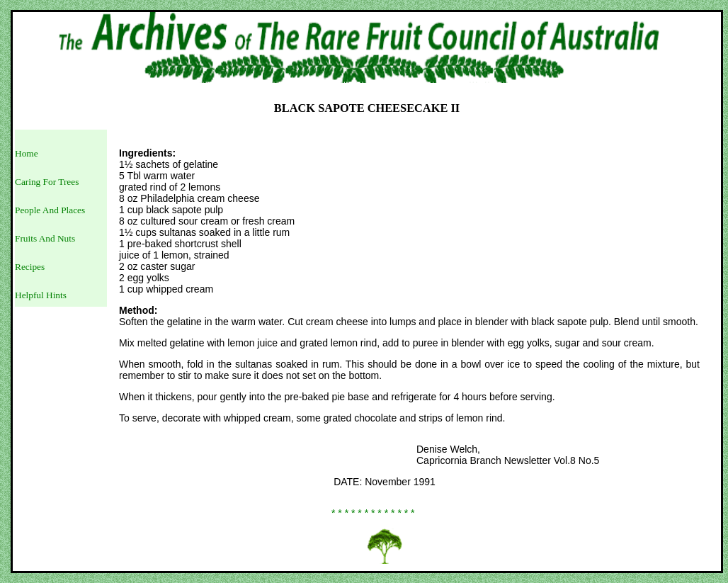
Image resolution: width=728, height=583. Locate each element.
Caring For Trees (47, 182)
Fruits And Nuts (45, 238)
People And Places (50, 210)
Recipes (30, 267)
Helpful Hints (41, 295)
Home (27, 153)
